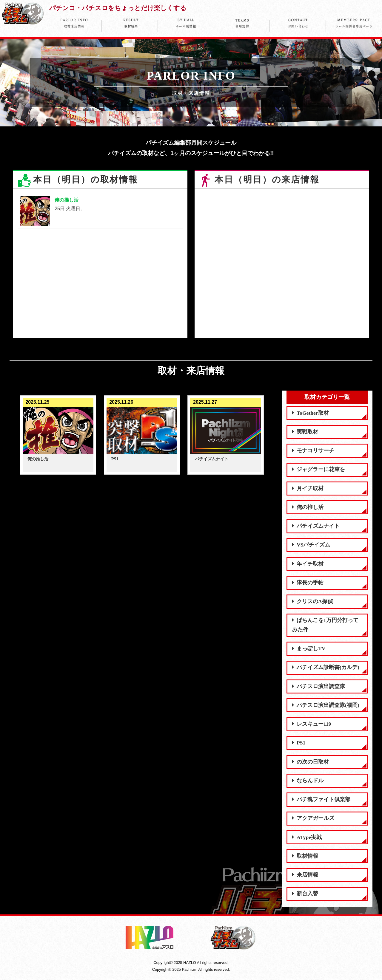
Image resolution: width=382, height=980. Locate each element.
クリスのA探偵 (312, 601)
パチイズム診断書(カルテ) (326, 667)
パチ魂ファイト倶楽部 (321, 799)
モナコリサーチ (313, 450)
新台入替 (305, 894)
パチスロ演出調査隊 (319, 686)
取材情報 (305, 856)
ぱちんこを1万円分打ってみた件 (325, 625)
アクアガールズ (313, 818)
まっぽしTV (309, 648)
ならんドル (308, 781)
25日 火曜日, (100, 211)
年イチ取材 (308, 564)
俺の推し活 (308, 507)
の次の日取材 (311, 762)
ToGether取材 (311, 413)
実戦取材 (305, 432)
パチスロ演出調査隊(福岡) (326, 705)
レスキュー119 (312, 724)
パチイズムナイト (316, 526)
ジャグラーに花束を (319, 469)
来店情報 (305, 875)
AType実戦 (307, 837)
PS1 (299, 743)
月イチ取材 (308, 488)
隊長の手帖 (308, 583)
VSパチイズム (311, 545)
